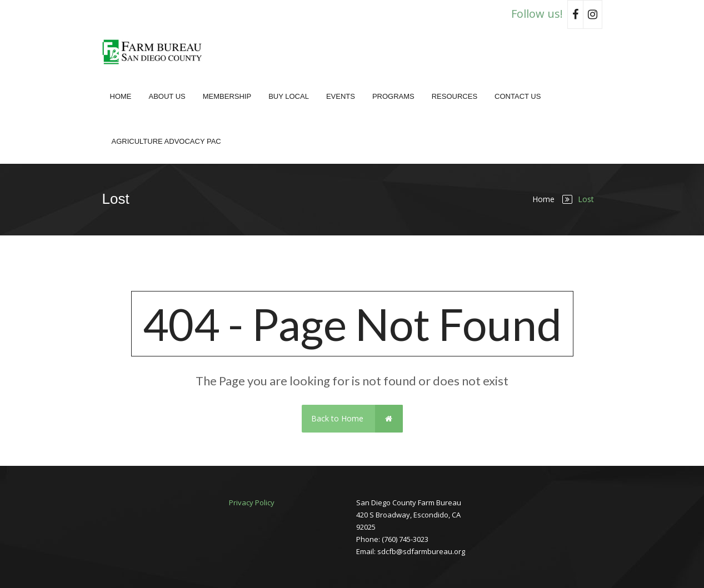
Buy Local (289, 96)
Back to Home (357, 419)
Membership (227, 96)
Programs (393, 96)
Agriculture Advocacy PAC (166, 141)
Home (121, 96)
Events (341, 96)
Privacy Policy (252, 502)
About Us (167, 96)
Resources (455, 96)
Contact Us (518, 96)
